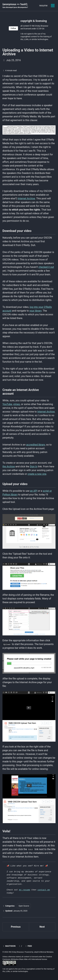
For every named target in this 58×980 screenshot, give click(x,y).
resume (43, 6)
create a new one (37, 474)
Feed (28, 946)
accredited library (36, 445)
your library (36, 311)
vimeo (16, 404)
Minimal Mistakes (47, 952)
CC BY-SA (40, 29)
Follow (13, 28)
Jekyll (36, 952)
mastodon (9, 946)
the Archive (9, 467)
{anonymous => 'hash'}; (15, 6)
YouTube (7, 404)
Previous (16, 927)
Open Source (24, 906)
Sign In (34, 467)
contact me (44, 890)
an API (34, 491)
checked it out (46, 267)
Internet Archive (26, 198)
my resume (25, 890)
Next (42, 927)
